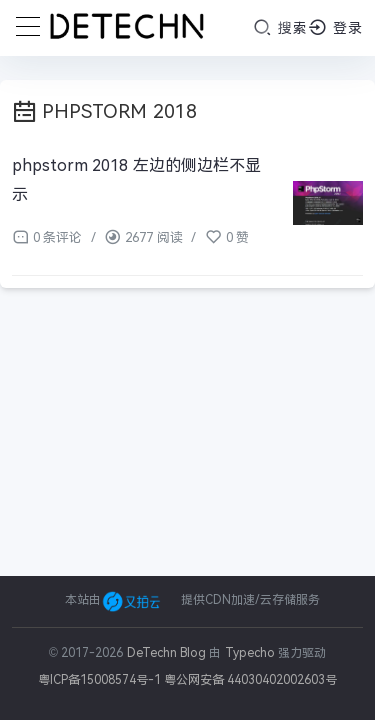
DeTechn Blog (168, 653)
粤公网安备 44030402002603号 (250, 680)
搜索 (280, 27)
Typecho (250, 653)
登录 (335, 27)
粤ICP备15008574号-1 (99, 680)
